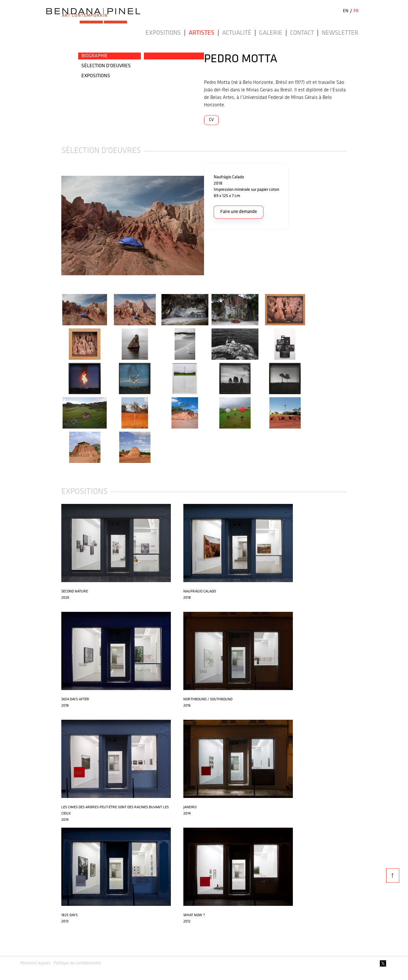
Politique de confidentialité (77, 963)
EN (346, 11)
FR (356, 11)
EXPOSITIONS (96, 76)
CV (211, 120)
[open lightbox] (133, 226)
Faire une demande (239, 212)
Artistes (201, 33)
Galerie (271, 33)
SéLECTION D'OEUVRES (106, 66)
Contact (302, 33)
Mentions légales (35, 963)
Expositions (163, 33)
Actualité (237, 33)
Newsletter (340, 33)
